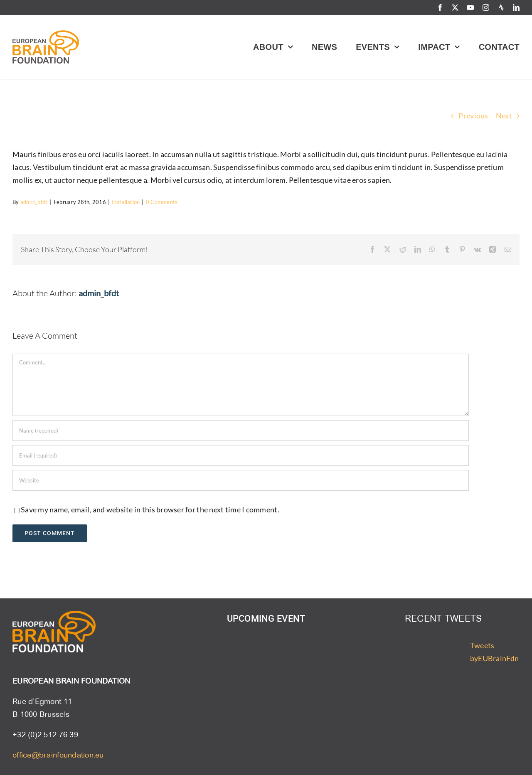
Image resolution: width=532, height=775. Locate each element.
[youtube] (470, 7)
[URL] (241, 480)
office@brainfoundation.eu (58, 755)
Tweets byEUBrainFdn (494, 652)
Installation (126, 202)
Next (504, 116)
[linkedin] (516, 7)
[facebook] (440, 7)
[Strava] (501, 7)
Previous (473, 116)
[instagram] (486, 7)
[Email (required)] (241, 455)
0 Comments (162, 202)
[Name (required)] (241, 431)
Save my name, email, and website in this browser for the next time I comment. (150, 509)
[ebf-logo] (46, 34)
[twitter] (455, 7)
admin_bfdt (34, 202)
